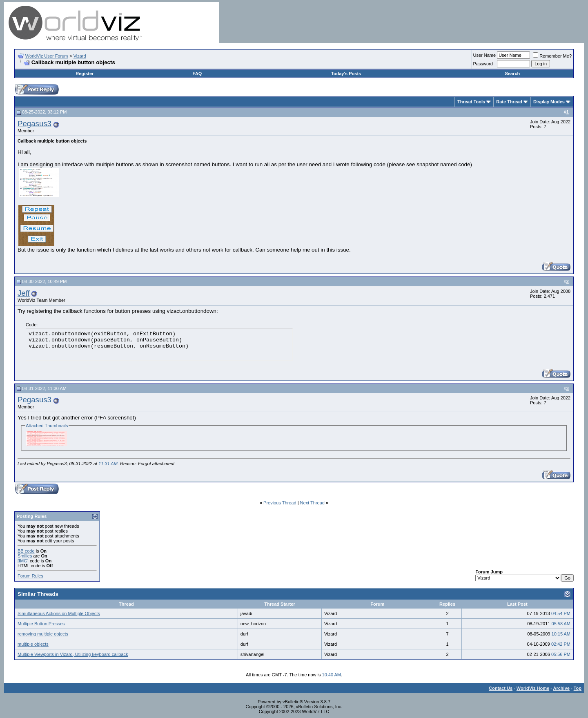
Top (578, 688)
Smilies (25, 556)
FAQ (197, 74)
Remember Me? (552, 56)
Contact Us (501, 688)
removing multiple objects (43, 634)
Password (483, 64)
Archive (561, 688)
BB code (26, 551)
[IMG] (23, 561)
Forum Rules (30, 576)
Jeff (24, 293)
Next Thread (312, 503)
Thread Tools (471, 102)
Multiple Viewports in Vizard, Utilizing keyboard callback (73, 654)
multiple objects (33, 644)
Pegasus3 (35, 124)
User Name (485, 55)
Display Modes (549, 102)
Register (85, 74)
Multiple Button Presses (41, 624)
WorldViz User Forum (47, 56)
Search (513, 74)
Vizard (80, 56)
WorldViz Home (533, 688)
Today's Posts (346, 74)
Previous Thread (280, 503)
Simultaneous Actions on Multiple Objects (59, 613)
